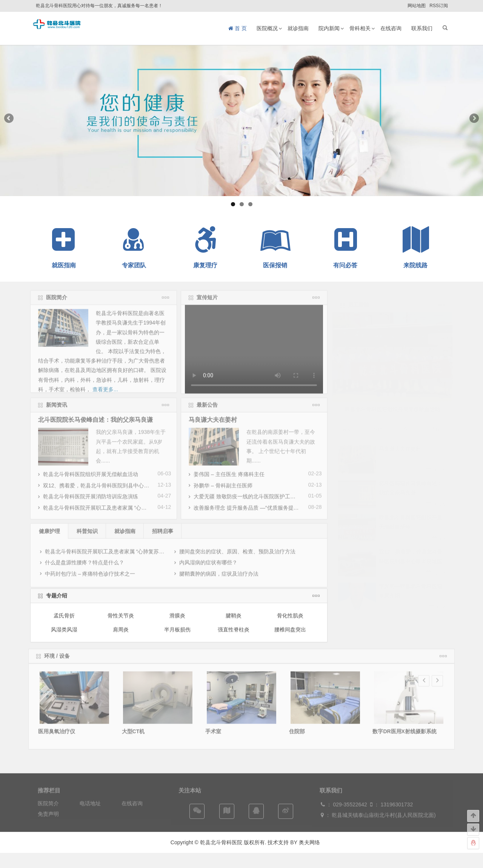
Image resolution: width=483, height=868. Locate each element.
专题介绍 (57, 601)
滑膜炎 (177, 621)
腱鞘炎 (234, 621)
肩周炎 (121, 634)
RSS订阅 (439, 6)
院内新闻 (329, 28)
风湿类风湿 (64, 634)
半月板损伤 (177, 634)
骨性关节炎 (121, 621)
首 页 (238, 28)
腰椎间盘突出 (290, 634)
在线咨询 (391, 28)
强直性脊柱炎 (234, 634)
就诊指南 (298, 28)
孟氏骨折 (64, 621)
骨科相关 (360, 28)
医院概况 (267, 28)
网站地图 (417, 6)
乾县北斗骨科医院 (220, 842)
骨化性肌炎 (290, 621)
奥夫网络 (309, 842)
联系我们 (422, 28)
